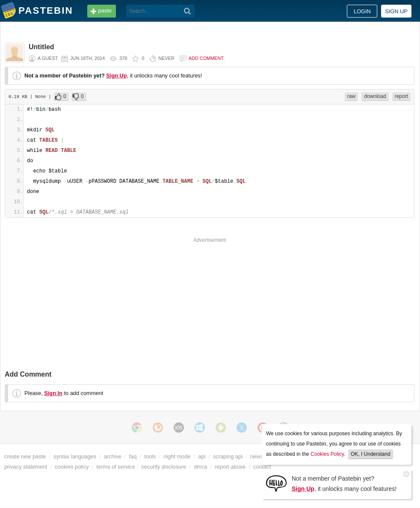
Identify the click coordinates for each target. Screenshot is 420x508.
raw (351, 96)
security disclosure (164, 467)
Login (362, 11)
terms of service (116, 467)
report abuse (230, 467)
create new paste (25, 456)
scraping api (228, 456)
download (375, 96)
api (202, 456)
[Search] (188, 11)
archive (113, 456)
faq (133, 456)
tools (150, 456)
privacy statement (26, 467)
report (401, 96)
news (257, 456)
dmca (200, 467)
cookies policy (72, 467)
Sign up (396, 11)
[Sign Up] (276, 483)
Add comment (206, 58)
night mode (177, 456)
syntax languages (75, 456)
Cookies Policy (327, 454)
